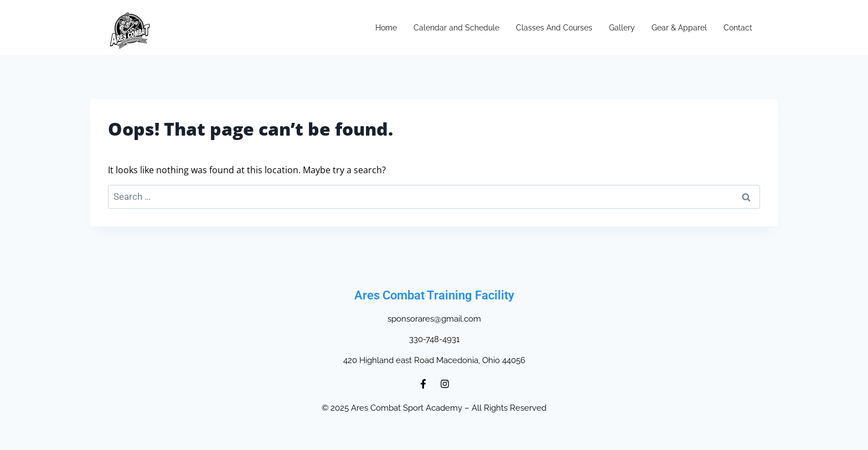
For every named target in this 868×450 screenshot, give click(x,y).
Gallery (622, 28)
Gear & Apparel (679, 28)
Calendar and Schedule (456, 28)
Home (386, 28)
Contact (738, 28)
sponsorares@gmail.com (434, 319)
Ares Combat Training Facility (434, 295)
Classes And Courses (554, 28)
